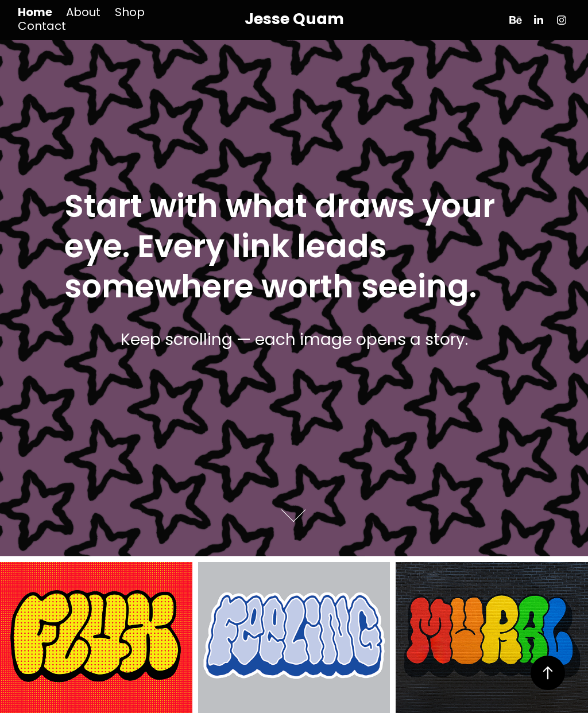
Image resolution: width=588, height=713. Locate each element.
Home (35, 13)
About (83, 13)
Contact (42, 27)
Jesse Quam (294, 20)
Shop (130, 13)
